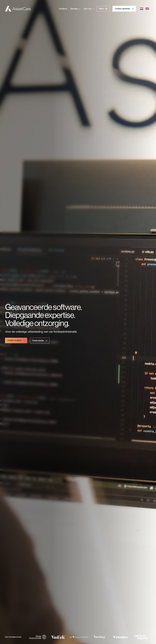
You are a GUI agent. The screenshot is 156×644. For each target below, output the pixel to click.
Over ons (89, 9)
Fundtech (63, 9)
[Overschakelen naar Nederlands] (142, 9)
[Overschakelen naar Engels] (147, 9)
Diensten (75, 9)
